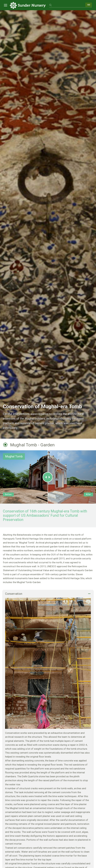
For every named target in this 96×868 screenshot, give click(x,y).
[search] (67, 5)
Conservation (14, 594)
